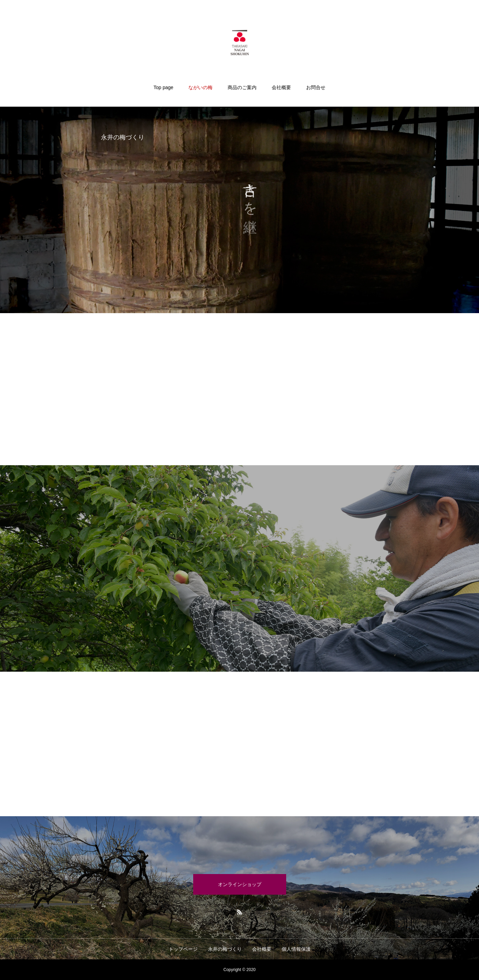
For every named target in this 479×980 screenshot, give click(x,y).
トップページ (183, 949)
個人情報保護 (296, 949)
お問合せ (316, 87)
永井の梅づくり (225, 949)
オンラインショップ (240, 884)
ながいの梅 (200, 87)
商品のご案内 (242, 87)
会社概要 (281, 87)
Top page (164, 87)
